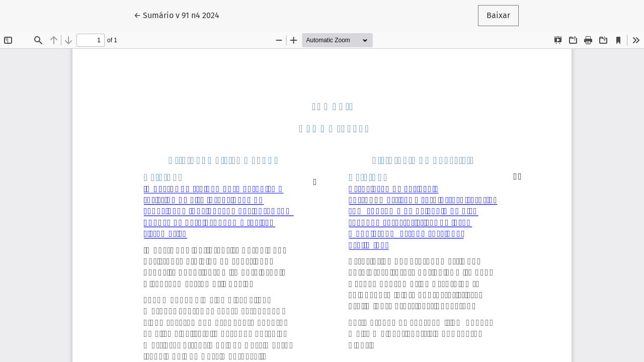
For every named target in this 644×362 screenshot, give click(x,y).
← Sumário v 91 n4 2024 (181, 15)
